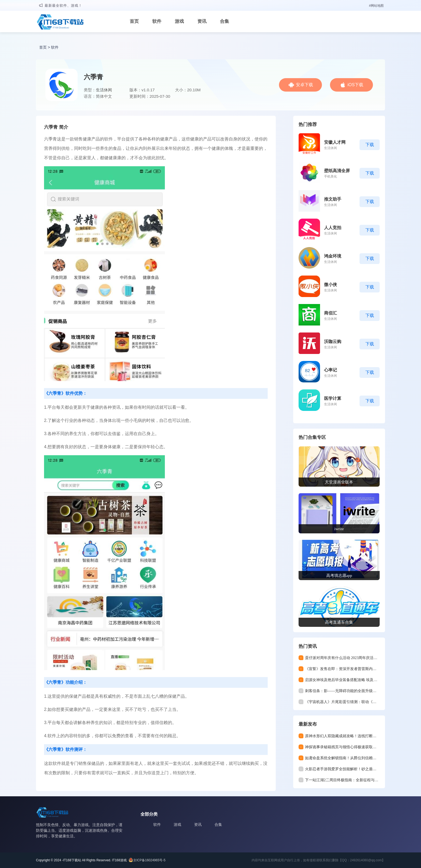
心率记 (331, 370)
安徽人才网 (335, 142)
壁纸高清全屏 (337, 171)
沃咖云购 (333, 341)
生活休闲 (104, 90)
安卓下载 (304, 85)
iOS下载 (355, 85)
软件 (157, 21)
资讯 (202, 21)
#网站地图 (376, 6)
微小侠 (331, 285)
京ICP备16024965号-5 (149, 860)
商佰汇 (331, 313)
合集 (224, 21)
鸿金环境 (333, 256)
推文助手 (333, 199)
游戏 (179, 21)
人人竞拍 (333, 228)
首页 (134, 21)
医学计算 (333, 398)
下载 (370, 145)
